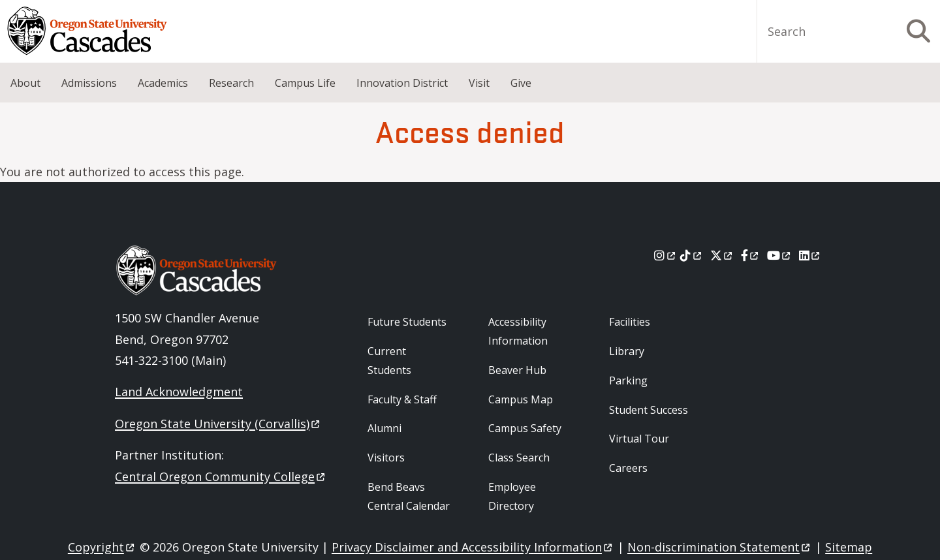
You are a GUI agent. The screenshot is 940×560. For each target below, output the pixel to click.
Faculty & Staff (402, 399)
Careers (628, 468)
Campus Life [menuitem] (305, 83)
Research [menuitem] (231, 83)
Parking (628, 381)
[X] (722, 255)
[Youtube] (780, 255)
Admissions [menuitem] (89, 83)
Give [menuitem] (521, 83)
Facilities (630, 322)
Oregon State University (218, 424)
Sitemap (849, 547)
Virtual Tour (639, 439)
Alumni (384, 428)
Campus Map (521, 399)
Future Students (407, 322)
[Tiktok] (692, 255)
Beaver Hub (517, 370)
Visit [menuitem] (479, 83)
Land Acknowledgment (179, 392)
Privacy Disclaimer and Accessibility (473, 547)
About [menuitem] (25, 83)
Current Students (389, 361)
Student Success (649, 410)
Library (627, 351)
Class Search (519, 458)
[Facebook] (751, 255)
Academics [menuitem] (163, 83)
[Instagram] (666, 255)
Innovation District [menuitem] (402, 83)
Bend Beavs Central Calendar (409, 496)
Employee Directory (512, 496)
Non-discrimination (720, 547)
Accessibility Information (518, 331)
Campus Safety (525, 428)
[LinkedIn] (810, 255)
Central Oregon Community (221, 476)
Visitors (386, 458)
